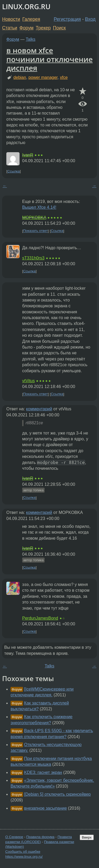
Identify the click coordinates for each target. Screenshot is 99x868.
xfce (64, 77)
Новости (11, 19)
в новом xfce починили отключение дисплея (49, 59)
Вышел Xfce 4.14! (39, 207)
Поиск (60, 28)
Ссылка (14, 171)
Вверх (87, 837)
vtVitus (29, 381)
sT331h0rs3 (33, 258)
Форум (26, 28)
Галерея (31, 19)
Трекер (43, 28)
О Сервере (14, 837)
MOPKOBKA (34, 218)
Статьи (10, 28)
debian (20, 77)
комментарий (39, 409)
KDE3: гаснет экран (43, 772)
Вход (90, 19)
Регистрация (67, 19)
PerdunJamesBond (40, 618)
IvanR (28, 155)
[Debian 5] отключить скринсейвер (57, 794)
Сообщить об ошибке (23, 852)
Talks (31, 39)
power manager (43, 77)
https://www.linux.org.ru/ (24, 857)
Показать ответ (36, 231)
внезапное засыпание (45, 808)
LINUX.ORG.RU (26, 7)
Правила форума (41, 837)
